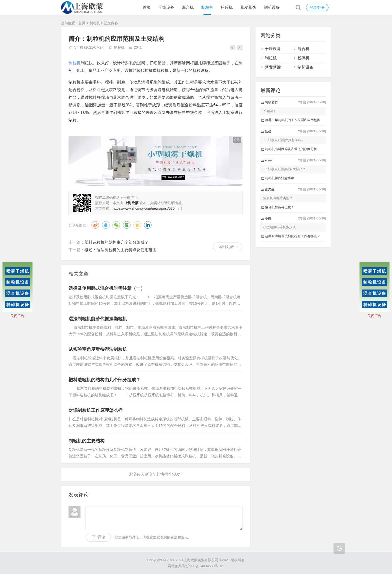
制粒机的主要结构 (86, 441)
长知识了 (270, 111)
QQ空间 (137, 225)
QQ (106, 225)
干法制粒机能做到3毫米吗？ (284, 140)
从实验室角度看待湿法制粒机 (98, 349)
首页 (147, 7)
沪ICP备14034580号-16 (205, 566)
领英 (148, 225)
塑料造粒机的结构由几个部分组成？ (116, 242)
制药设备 (272, 7)
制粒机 (207, 7)
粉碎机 (227, 7)
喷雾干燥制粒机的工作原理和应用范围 (293, 120)
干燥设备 (166, 7)
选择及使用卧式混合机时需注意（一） (107, 288)
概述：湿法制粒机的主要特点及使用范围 (120, 250)
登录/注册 (317, 8)
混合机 (188, 7)
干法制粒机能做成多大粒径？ (284, 169)
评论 (101, 537)
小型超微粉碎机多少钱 (279, 227)
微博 (95, 225)
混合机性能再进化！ (280, 207)
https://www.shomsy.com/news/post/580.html (147, 208)
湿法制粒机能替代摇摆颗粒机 (98, 319)
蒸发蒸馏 (248, 7)
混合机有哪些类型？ (278, 198)
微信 (116, 225)
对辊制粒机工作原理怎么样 (95, 410)
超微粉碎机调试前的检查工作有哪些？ (293, 236)
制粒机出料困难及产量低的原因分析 (291, 149)
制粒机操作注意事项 (280, 178)
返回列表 (226, 247)
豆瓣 (127, 225)
